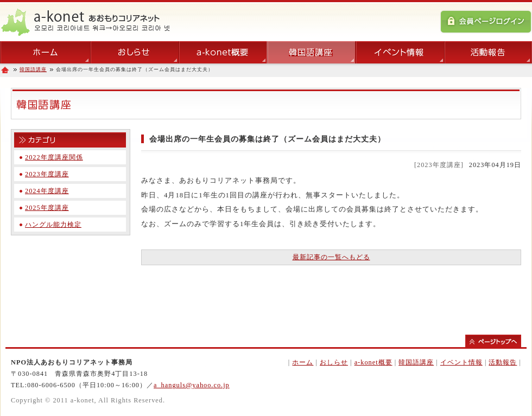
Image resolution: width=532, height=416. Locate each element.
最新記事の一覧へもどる (331, 257)
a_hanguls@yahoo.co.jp (192, 385)
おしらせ (334, 362)
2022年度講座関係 (54, 157)
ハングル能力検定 (53, 225)
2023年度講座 (47, 174)
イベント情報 (461, 362)
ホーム (303, 362)
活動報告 (503, 362)
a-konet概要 (373, 362)
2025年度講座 (47, 208)
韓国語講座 (33, 69)
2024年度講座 (47, 191)
